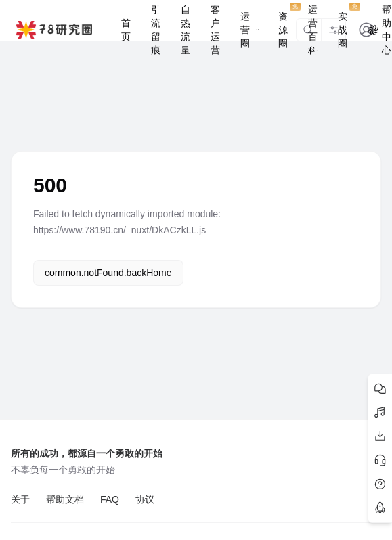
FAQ (110, 499)
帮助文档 (65, 499)
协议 (145, 499)
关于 (20, 499)
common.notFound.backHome (108, 273)
